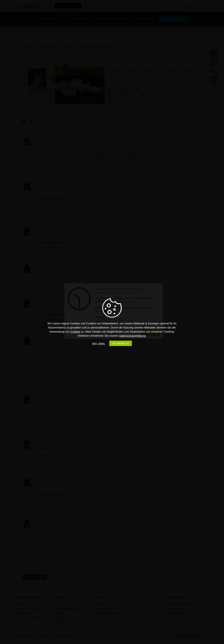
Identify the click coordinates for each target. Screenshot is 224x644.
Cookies (75, 332)
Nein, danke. (99, 344)
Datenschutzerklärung (132, 336)
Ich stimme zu (121, 343)
